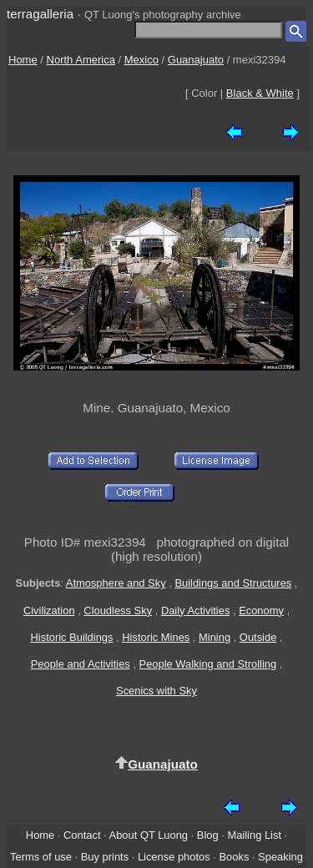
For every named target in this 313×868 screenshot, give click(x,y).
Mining (215, 637)
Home (23, 60)
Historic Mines (156, 637)
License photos (174, 857)
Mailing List (254, 835)
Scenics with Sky (156, 691)
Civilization (49, 611)
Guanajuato (196, 60)
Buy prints (105, 857)
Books (234, 857)
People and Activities (81, 664)
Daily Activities (195, 611)
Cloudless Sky (118, 611)
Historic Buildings (71, 637)
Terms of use (41, 857)
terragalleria (40, 14)
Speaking (280, 857)
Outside (258, 637)
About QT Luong (149, 835)
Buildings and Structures (233, 583)
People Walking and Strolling (208, 664)
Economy (261, 611)
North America (81, 60)
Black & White (260, 93)
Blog (208, 835)
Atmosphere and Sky (116, 583)
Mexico (141, 60)
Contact (82, 835)
